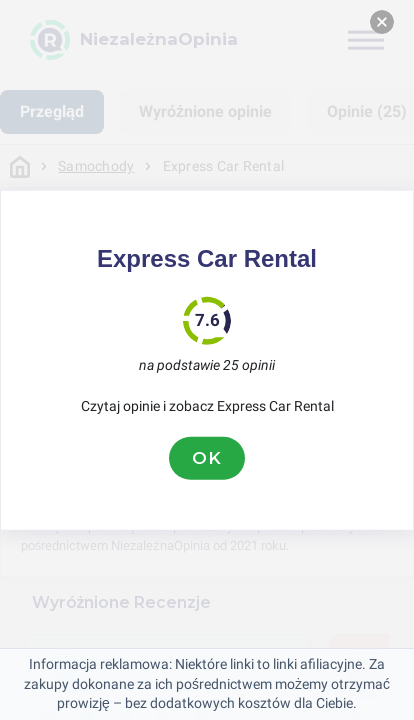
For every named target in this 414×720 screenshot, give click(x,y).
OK (207, 458)
